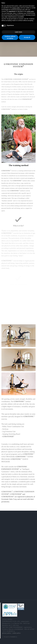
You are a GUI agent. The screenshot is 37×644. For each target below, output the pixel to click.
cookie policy (17, 633)
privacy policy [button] (16, 8)
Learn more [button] (18, 32)
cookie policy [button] (30, 11)
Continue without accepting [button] (10, 37)
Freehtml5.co (14, 637)
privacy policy (7, 633)
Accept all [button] (27, 37)
